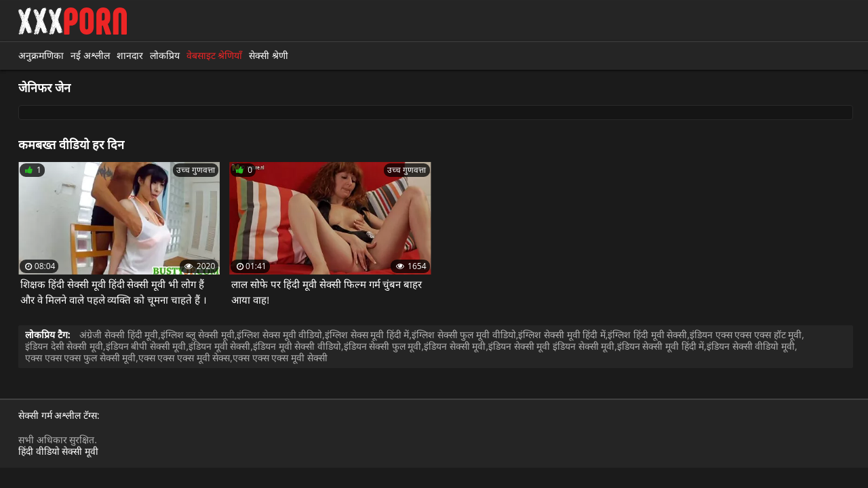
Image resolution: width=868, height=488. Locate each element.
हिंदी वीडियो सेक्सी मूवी (58, 451)
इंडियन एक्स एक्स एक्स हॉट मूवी (746, 334)
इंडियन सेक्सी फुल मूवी (383, 346)
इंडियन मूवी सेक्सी (219, 346)
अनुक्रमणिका (41, 55)
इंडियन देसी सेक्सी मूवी (64, 346)
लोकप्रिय (165, 55)
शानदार (130, 55)
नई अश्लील (90, 55)
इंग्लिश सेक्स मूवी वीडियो (279, 334)
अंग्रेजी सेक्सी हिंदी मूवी (119, 334)
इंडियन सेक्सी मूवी (455, 346)
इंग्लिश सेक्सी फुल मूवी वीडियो (464, 334)
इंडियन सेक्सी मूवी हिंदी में (661, 346)
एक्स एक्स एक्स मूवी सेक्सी (280, 358)
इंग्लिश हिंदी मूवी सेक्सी (647, 334)
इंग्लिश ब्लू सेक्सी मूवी (198, 334)
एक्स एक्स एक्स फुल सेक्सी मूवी (80, 358)
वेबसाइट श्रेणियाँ (215, 55)
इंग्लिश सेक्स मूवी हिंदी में (367, 334)
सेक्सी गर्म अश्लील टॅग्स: (59, 416)
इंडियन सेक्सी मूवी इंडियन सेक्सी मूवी (551, 346)
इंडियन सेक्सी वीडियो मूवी (751, 346)
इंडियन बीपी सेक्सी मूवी (146, 346)
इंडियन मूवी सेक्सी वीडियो (297, 346)
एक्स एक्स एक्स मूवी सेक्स (184, 358)
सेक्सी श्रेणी (269, 55)
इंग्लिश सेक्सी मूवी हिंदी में (562, 334)
